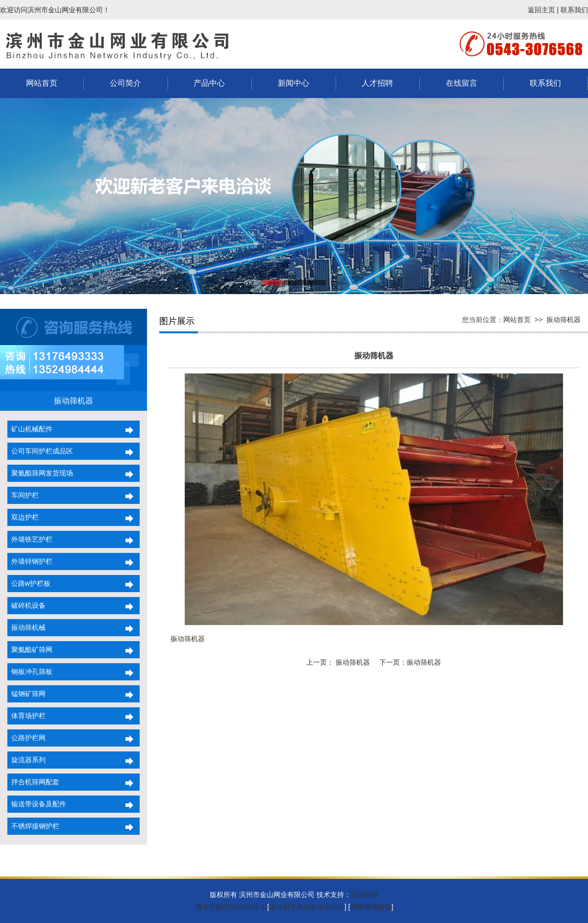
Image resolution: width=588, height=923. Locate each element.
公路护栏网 (26, 738)
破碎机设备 (26, 605)
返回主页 (541, 10)
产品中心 (209, 83)
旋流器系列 (26, 760)
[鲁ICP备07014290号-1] (231, 907)
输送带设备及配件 (37, 804)
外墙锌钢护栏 (30, 561)
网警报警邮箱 (371, 907)
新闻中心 (294, 83)
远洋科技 (365, 895)
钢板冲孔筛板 (30, 672)
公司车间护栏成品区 (40, 451)
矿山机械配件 (30, 429)
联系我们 (574, 10)
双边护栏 (23, 517)
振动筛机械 (26, 627)
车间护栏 (23, 495)
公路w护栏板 (29, 583)
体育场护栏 (26, 716)
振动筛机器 (563, 320)
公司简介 (125, 83)
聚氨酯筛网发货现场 (40, 473)
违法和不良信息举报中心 (307, 907)
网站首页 (42, 83)
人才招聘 (377, 83)
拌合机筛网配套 (33, 782)
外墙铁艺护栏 (30, 539)
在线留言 (462, 83)
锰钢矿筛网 (26, 694)
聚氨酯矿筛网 (30, 649)
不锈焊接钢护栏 (33, 826)
